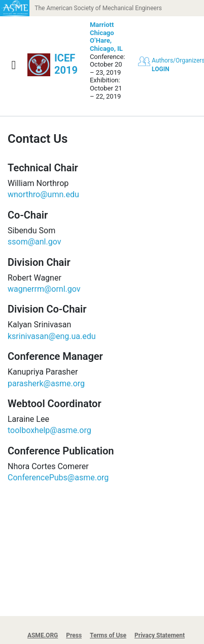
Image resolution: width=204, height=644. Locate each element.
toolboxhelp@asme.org (49, 430)
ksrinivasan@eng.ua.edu (52, 336)
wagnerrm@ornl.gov (44, 289)
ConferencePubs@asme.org (58, 478)
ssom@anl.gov (34, 242)
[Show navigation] (14, 65)
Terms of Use (108, 635)
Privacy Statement (160, 635)
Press (74, 635)
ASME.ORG (43, 635)
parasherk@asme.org (46, 384)
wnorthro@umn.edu (43, 194)
